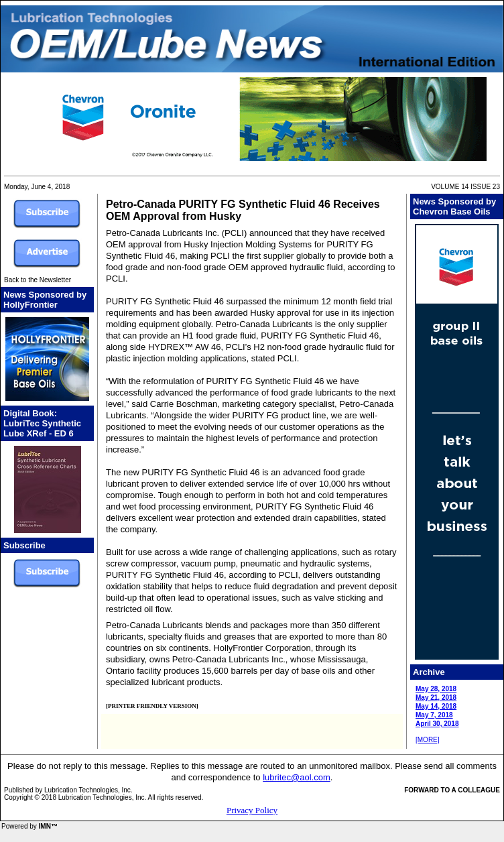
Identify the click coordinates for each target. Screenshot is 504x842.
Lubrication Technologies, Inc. (88, 790)
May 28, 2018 (436, 689)
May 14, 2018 (436, 706)
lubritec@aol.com (297, 777)
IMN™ (48, 826)
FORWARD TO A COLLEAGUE (452, 790)
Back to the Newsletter (38, 280)
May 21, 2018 (436, 698)
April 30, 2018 (437, 724)
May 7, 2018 (434, 715)
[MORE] (428, 740)
